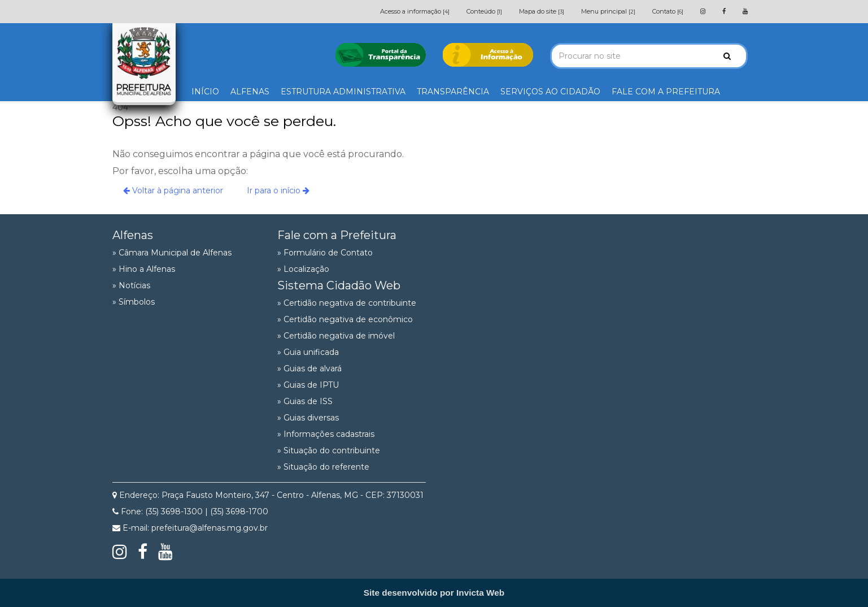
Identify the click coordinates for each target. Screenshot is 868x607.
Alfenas (133, 235)
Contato (668, 11)
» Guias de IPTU (308, 385)
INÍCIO (205, 92)
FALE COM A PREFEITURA (666, 92)
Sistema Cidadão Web (339, 285)
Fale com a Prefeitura (337, 235)
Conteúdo (484, 11)
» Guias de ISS (305, 401)
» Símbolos (134, 302)
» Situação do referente (323, 467)
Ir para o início (278, 190)
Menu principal (608, 11)
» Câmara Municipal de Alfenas (172, 253)
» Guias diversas (308, 418)
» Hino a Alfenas (144, 269)
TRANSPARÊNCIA (453, 92)
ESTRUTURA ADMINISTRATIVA (343, 92)
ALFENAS (250, 92)
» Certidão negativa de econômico (345, 319)
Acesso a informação (415, 11)
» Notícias (131, 285)
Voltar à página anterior (173, 190)
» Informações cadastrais (326, 434)
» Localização (303, 269)
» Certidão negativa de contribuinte (347, 303)
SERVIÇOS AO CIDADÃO (550, 92)
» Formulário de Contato (325, 253)
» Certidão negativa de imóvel (336, 336)
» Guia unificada (308, 352)
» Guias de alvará (309, 368)
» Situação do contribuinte (329, 450)
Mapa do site (542, 11)
